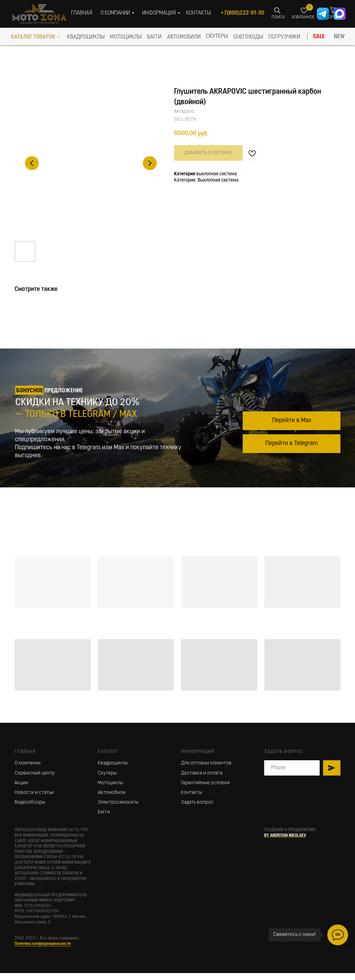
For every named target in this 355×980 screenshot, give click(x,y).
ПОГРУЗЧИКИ (284, 37)
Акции (21, 783)
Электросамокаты (118, 802)
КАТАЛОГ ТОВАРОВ (33, 37)
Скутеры (107, 773)
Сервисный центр (35, 773)
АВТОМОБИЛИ (184, 37)
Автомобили (112, 793)
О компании (28, 763)
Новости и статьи (34, 793)
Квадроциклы (113, 763)
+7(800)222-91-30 (242, 13)
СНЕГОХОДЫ (248, 37)
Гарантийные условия (205, 783)
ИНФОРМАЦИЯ (159, 13)
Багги (104, 812)
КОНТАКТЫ (198, 13)
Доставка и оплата (202, 773)
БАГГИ (154, 37)
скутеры (217, 36)
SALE (319, 37)
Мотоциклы (110, 783)
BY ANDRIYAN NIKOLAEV (285, 836)
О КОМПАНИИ (115, 13)
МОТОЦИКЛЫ (126, 37)
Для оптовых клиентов (206, 763)
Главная (25, 752)
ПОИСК (278, 17)
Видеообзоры (30, 802)
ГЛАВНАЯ (82, 13)
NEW (339, 37)
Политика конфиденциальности (43, 944)
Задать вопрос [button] (197, 802)
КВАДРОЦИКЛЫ (86, 37)
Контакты (192, 793)
